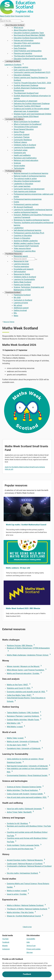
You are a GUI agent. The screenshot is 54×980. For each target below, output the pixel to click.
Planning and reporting (23, 53)
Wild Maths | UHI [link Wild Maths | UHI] (15, 723)
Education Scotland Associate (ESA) (28, 38)
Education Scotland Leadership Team (29, 33)
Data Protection (20, 48)
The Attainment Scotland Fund (26, 93)
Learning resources (21, 264)
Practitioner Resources (14, 254)
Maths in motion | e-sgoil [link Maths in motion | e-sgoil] (18, 891)
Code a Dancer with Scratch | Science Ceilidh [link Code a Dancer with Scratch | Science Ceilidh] (26, 794)
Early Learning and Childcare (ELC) (28, 70)
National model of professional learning (30, 176)
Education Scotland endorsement (27, 181)
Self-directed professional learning (27, 230)
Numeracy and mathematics (25, 158)
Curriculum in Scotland (23, 300)
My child (17, 297)
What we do (18, 28)
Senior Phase (19, 132)
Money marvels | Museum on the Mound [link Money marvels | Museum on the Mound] (25, 666)
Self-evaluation (20, 272)
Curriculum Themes (22, 137)
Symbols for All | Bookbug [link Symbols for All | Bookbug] (19, 823)
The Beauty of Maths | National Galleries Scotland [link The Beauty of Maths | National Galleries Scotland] (29, 909)
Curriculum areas (21, 150)
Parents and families (22, 285)
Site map (30, 952)
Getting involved (20, 310)
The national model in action (25, 179)
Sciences (17, 163)
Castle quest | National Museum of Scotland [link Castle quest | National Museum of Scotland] (26, 864)
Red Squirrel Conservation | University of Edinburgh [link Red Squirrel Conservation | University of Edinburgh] (29, 766)
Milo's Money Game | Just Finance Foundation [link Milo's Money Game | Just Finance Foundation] (27, 670)
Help (28, 942)
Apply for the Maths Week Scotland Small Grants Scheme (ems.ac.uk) (25, 468)
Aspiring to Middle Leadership (26, 241)
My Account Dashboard (23, 207)
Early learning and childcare (25, 191)
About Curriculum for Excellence (27, 122)
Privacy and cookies (34, 949)
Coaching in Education (23, 236)
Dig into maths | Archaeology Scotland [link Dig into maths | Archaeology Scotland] (24, 873)
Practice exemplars (21, 267)
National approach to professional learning (31, 173)
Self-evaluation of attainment (25, 101)
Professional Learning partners (26, 204)
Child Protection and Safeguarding (28, 51)
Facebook (6, 942)
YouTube (5, 939)
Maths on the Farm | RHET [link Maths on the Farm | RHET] (19, 685)
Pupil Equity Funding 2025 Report (27, 106)
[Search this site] (11, 21)
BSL (15, 313)
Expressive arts (20, 153)
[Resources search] (24, 259)
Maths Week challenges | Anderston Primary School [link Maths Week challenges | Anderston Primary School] (29, 655)
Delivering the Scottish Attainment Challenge (32, 104)
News (2, 16)
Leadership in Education (23, 184)
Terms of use (31, 946)
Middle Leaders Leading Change (27, 243)
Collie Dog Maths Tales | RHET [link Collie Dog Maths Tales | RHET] (21, 695)
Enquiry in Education (22, 238)
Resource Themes (9, 322)
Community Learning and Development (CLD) (32, 72)
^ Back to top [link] (27, 927)
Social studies (19, 166)
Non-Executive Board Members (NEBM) (29, 35)
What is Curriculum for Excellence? (28, 124)
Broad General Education (24, 129)
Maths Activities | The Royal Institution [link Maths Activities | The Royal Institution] (24, 790)
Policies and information (24, 40)
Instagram (6, 949)
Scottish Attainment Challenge (26, 85)
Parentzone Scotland (13, 292)
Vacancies (19, 16)
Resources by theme (22, 274)
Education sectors (21, 67)
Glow (13, 16)
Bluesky (5, 946)
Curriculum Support (22, 135)
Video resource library (22, 248)
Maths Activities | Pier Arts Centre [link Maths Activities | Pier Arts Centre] (22, 912)
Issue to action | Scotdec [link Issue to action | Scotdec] (18, 894)
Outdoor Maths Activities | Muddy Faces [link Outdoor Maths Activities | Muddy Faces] (24, 720)
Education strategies (22, 75)
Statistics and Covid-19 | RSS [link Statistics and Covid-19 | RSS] (20, 688)
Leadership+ (19, 228)
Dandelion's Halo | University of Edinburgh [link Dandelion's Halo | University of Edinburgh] (25, 748)
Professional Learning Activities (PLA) (29, 233)
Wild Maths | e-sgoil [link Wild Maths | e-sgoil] (16, 727)
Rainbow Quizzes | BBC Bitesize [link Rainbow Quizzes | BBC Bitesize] (21, 646)
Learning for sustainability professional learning (33, 210)
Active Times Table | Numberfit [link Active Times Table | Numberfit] (21, 812)
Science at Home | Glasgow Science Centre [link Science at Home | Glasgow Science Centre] (26, 787)
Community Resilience (23, 140)
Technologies (19, 168)
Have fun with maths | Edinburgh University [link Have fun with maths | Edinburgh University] (26, 809)
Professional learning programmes (28, 199)
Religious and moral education (26, 160)
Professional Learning (13, 171)
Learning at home (21, 303)
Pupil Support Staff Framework (26, 246)
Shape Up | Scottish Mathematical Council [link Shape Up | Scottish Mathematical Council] (25, 916)
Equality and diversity (22, 46)
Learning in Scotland (13, 61)
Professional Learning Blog (25, 251)
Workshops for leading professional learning (32, 220)
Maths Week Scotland (22, 282)
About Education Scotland (15, 25)
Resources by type (21, 261)
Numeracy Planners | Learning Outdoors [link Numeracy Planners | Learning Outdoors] (24, 716)
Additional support (21, 308)
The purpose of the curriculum (26, 127)
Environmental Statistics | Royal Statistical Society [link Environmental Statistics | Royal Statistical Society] (29, 775)
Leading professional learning (26, 212)
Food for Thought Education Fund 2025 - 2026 (32, 83)
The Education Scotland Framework (28, 56)
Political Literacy (20, 142)
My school (18, 305)
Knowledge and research (24, 269)
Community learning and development (29, 189)
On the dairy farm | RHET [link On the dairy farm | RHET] (18, 745)
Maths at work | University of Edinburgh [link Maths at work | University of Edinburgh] (24, 742)
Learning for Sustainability (24, 147)
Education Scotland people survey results (30, 59)
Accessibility (31, 939)
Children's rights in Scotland (25, 145)
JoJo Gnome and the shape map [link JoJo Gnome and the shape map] (22, 849)
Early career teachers (22, 186)
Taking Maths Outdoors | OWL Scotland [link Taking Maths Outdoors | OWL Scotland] (24, 713)
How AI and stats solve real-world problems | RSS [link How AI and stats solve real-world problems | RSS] (28, 797)
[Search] (22, 22)
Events (7, 16)
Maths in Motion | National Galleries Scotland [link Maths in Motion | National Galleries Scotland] (27, 905)
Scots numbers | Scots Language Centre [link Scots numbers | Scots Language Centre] (25, 845)
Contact (27, 16)
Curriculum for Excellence (14, 119)
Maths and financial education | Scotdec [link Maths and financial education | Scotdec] (25, 673)
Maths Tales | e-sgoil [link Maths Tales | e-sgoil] (17, 738)
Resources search (21, 256)
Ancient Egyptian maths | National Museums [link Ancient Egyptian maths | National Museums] (26, 860)
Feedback (27, 974)
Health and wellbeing (22, 155)
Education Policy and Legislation (27, 43)
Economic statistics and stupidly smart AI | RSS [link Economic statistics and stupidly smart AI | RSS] (28, 692)
